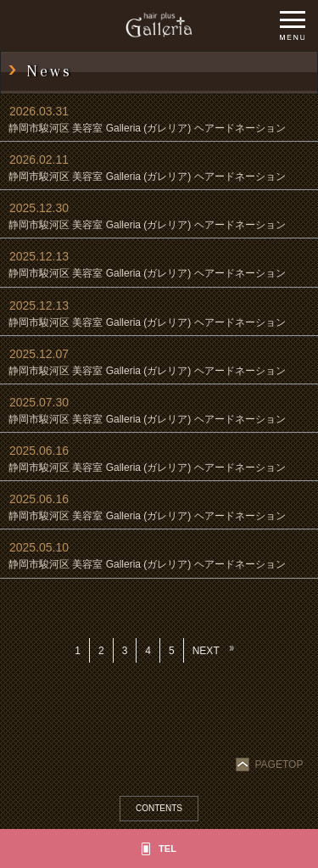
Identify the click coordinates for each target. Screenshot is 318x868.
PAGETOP (271, 764)
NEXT (206, 651)
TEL (167, 848)
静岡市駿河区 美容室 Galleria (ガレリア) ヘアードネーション (147, 128)
